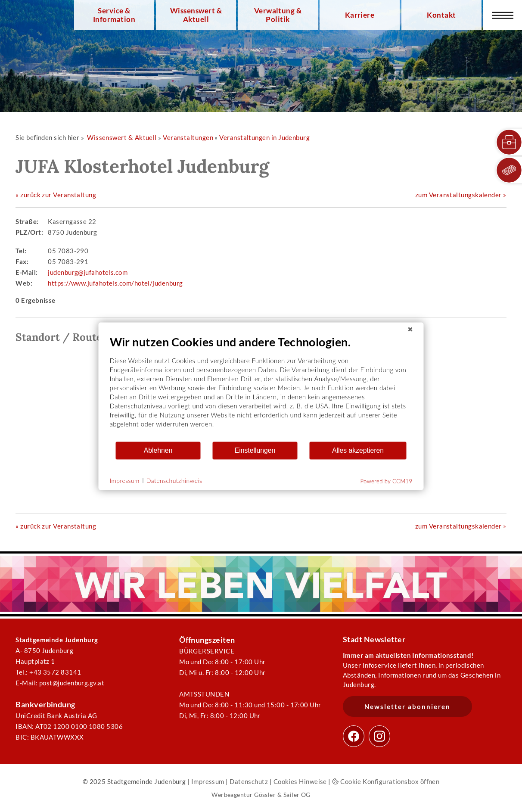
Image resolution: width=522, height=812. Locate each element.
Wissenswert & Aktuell (196, 15)
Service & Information (114, 15)
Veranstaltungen (188, 137)
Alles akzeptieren (358, 450)
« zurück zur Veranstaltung (56, 195)
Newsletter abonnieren (407, 706)
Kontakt (441, 15)
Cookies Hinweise (300, 781)
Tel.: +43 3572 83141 (48, 672)
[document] (261, 387)
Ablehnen (158, 450)
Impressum (208, 781)
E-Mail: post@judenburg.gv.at (60, 683)
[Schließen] (410, 329)
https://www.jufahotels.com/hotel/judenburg (115, 283)
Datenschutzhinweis (174, 481)
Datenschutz (249, 781)
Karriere (360, 15)
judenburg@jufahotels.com (88, 272)
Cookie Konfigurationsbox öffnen (386, 781)
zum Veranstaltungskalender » (461, 195)
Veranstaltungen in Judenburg (264, 137)
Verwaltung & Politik (278, 15)
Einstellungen (255, 450)
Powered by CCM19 (387, 481)
